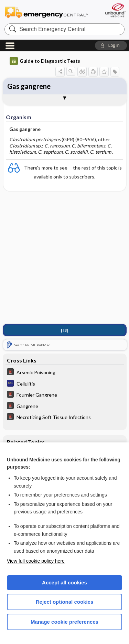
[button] (111, 45)
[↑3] (64, 330)
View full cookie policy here (36, 561)
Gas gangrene (29, 86)
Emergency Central (46, 12)
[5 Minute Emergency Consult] (65, 373)
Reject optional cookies (65, 602)
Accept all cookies (64, 582)
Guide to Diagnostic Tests (45, 61)
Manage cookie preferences (64, 622)
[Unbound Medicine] (115, 10)
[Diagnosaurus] (65, 384)
